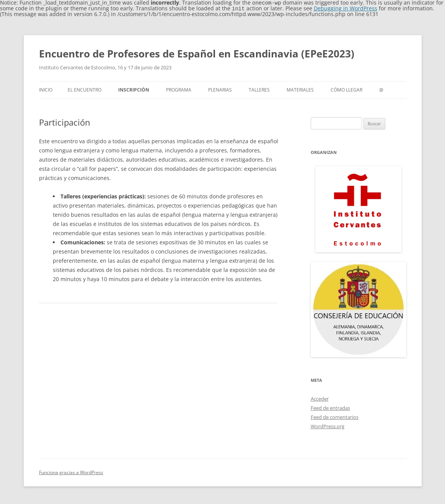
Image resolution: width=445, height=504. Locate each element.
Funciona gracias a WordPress (71, 472)
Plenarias (220, 89)
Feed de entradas (330, 407)
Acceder (320, 398)
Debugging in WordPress (346, 8)
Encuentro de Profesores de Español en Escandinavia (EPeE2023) (197, 53)
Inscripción (134, 89)
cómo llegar (346, 89)
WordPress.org (328, 425)
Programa (179, 89)
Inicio (46, 89)
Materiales (300, 89)
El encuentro (85, 89)
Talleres (259, 89)
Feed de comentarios (335, 416)
